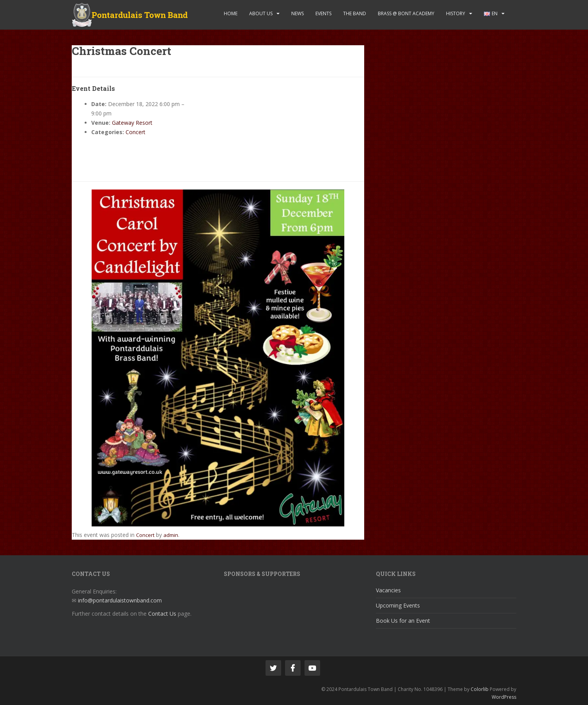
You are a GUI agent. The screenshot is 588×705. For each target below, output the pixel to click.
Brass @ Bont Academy (406, 13)
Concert (135, 132)
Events (323, 13)
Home (231, 13)
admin (171, 535)
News (298, 13)
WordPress (504, 697)
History (456, 13)
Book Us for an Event (403, 621)
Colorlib (480, 689)
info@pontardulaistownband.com (120, 600)
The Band (355, 13)
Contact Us (162, 614)
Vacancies (388, 590)
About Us (261, 13)
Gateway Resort (132, 123)
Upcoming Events (398, 605)
